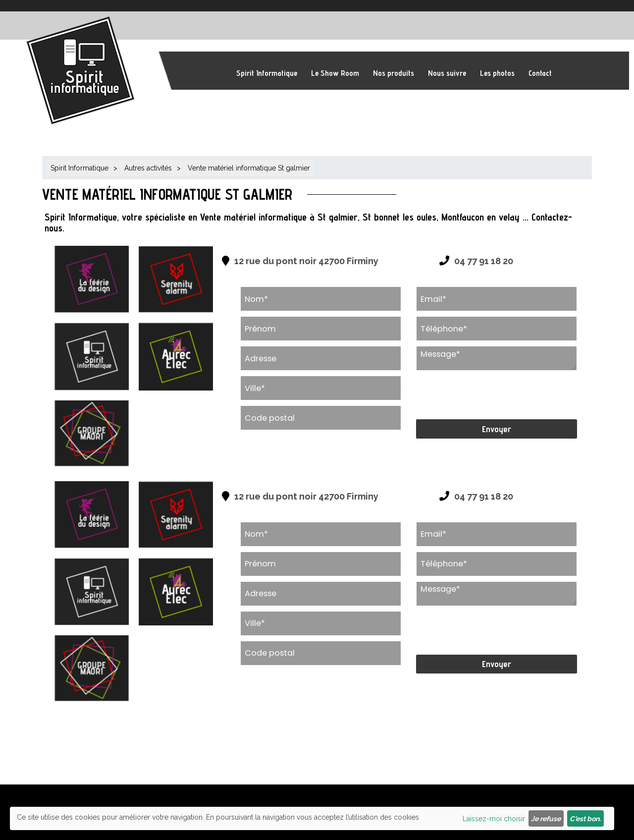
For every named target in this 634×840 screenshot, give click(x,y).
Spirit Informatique (267, 73)
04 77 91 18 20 (484, 261)
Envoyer (497, 429)
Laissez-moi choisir (494, 819)
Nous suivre (447, 73)
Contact (540, 73)
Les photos (497, 73)
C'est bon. (585, 819)
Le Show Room (335, 73)
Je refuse (546, 819)
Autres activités (148, 168)
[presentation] (491, 395)
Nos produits (394, 73)
